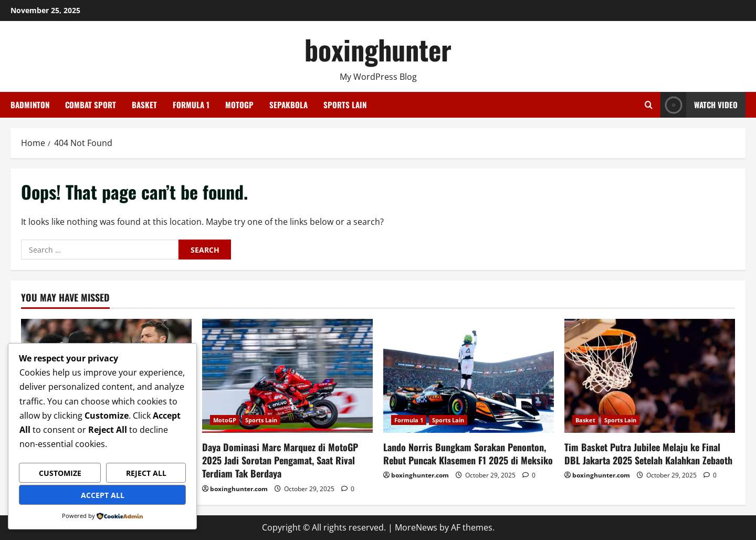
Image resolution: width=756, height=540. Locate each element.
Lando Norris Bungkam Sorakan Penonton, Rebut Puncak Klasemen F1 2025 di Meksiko (468, 454)
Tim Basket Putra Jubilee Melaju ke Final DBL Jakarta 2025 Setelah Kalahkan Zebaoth (648, 454)
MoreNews (416, 527)
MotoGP (239, 105)
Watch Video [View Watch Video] (699, 105)
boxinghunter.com (239, 489)
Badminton (30, 105)
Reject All (146, 473)
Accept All (103, 495)
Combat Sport (91, 105)
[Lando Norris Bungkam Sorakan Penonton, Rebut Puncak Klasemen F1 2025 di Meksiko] (469, 376)
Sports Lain (345, 105)
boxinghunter (378, 49)
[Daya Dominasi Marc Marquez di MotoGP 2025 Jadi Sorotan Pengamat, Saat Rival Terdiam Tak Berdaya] (287, 376)
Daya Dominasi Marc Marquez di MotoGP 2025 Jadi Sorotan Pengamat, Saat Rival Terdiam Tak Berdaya (280, 460)
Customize (60, 473)
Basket (144, 105)
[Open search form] (649, 105)
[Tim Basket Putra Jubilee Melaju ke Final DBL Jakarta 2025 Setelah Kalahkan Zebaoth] (650, 376)
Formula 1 (191, 105)
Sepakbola (288, 105)
